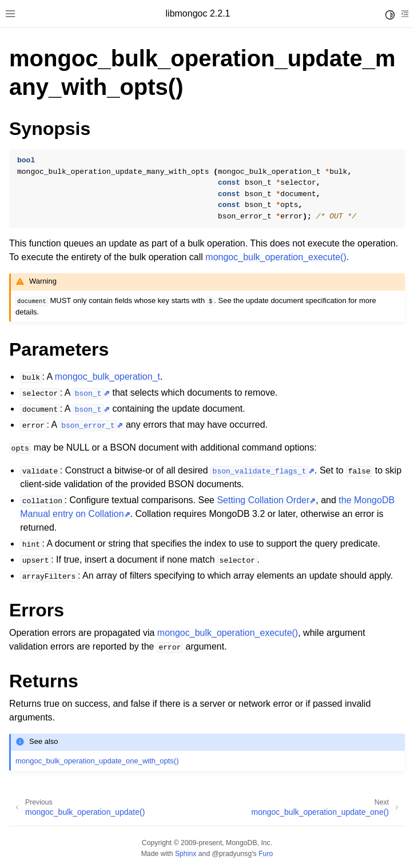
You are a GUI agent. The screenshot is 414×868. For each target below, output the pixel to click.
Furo (266, 854)
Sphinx (186, 854)
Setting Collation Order (263, 500)
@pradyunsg (232, 854)
